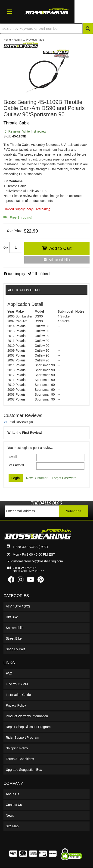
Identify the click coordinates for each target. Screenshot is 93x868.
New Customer (37, 478)
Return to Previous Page (29, 40)
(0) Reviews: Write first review (25, 131)
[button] (46, 28)
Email (13, 457)
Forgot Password (64, 478)
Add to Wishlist (60, 260)
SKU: (7, 136)
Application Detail (24, 290)
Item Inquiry (17, 274)
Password (16, 465)
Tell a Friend (41, 274)
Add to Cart (60, 248)
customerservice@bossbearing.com (37, 561)
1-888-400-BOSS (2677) (30, 547)
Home (7, 40)
